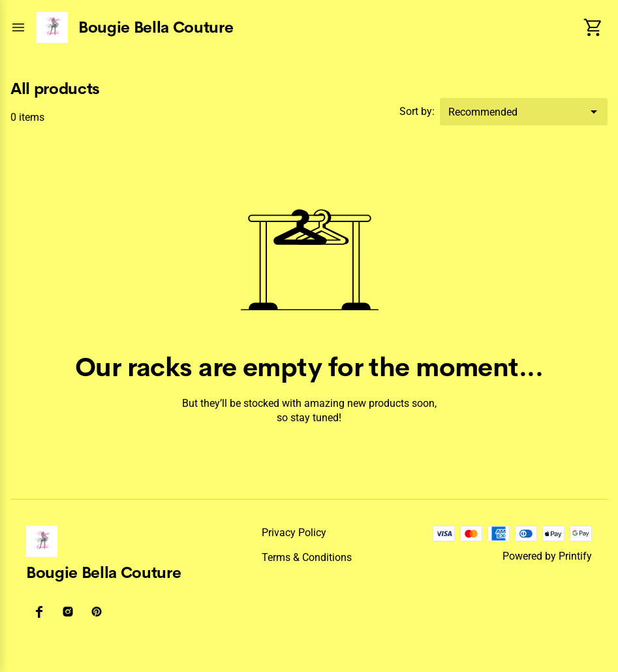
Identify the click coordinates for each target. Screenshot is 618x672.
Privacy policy (294, 533)
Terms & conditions (307, 557)
